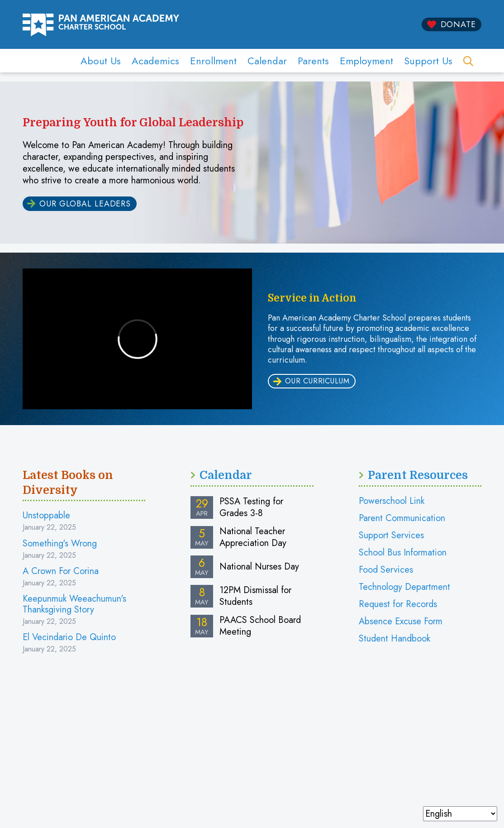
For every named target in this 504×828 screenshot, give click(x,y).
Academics (155, 61)
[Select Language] (460, 814)
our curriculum (317, 381)
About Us (101, 61)
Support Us (428, 61)
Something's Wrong (60, 543)
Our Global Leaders (85, 204)
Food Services (386, 570)
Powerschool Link (392, 501)
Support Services (391, 535)
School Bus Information (403, 553)
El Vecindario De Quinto (69, 637)
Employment (366, 61)
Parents (313, 61)
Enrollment (213, 61)
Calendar (267, 61)
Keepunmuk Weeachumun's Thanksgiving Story (74, 604)
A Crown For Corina (61, 571)
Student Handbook (395, 639)
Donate (458, 24)
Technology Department (404, 587)
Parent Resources (418, 475)
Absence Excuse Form (401, 621)
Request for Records (398, 604)
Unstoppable (46, 515)
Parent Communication (402, 518)
